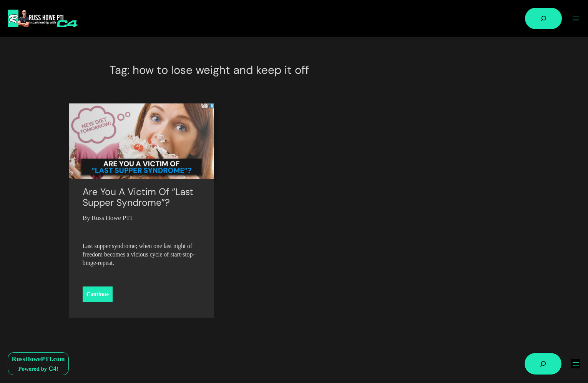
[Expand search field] (543, 18)
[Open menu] (576, 18)
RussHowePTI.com (38, 359)
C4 (52, 369)
